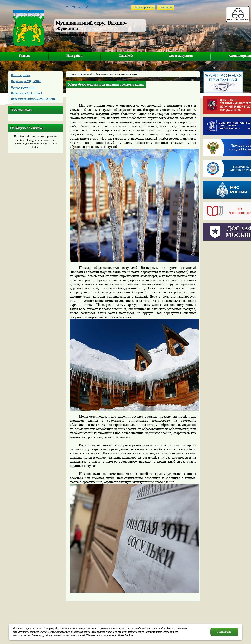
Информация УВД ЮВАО (26, 81)
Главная (25, 56)
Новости (84, 74)
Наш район (74, 56)
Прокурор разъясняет (23, 87)
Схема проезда (143, 7)
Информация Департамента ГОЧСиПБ (34, 99)
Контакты (166, 7)
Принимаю (224, 632)
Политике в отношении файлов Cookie (110, 635)
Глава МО (126, 56)
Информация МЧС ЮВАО (26, 93)
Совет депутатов (181, 56)
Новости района (20, 75)
